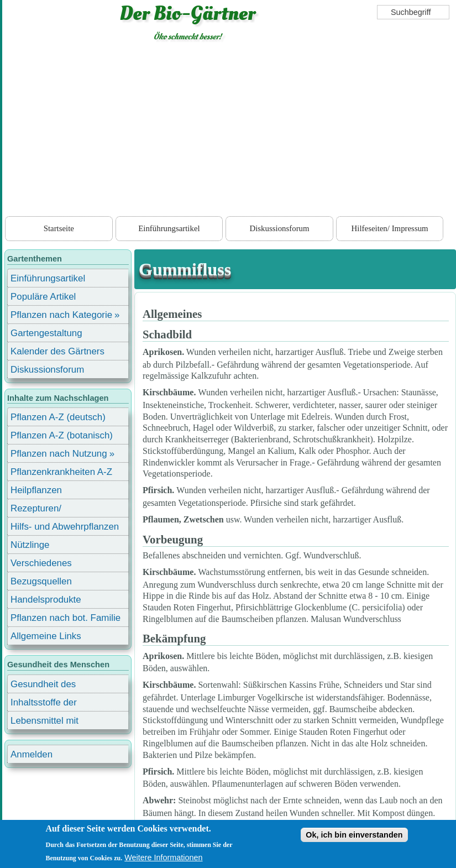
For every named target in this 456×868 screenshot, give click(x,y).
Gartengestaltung (46, 333)
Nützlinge (30, 545)
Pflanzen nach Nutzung (59, 454)
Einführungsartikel (169, 228)
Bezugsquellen (41, 581)
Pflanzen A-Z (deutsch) (58, 417)
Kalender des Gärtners (57, 351)
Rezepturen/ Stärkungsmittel (43, 510)
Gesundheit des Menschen (43, 686)
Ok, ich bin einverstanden (354, 835)
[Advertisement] (229, 131)
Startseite (59, 228)
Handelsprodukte (46, 600)
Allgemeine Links (46, 636)
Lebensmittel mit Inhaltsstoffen (44, 722)
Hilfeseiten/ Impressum (390, 228)
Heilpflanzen (36, 490)
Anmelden (32, 754)
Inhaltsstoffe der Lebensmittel (44, 704)
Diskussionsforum (279, 228)
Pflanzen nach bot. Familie (65, 618)
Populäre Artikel (43, 297)
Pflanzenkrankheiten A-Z (61, 472)
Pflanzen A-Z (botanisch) (62, 435)
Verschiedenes (41, 563)
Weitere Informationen (163, 857)
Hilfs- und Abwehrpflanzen (65, 527)
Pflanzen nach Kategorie (61, 315)
